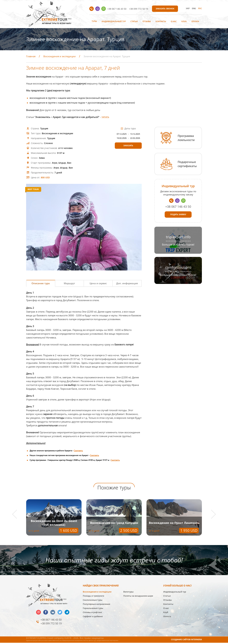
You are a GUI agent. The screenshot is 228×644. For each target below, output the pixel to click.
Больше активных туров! (178, 244)
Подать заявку (178, 214)
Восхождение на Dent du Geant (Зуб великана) (114, 524)
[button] (17, 515)
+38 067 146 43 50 (117, 9)
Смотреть (78, 452)
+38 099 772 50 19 (139, 9)
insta (38, 613)
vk (53, 613)
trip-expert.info (178, 237)
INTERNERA (196, 641)
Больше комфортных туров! (178, 275)
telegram (67, 613)
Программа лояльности (186, 138)
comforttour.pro (178, 267)
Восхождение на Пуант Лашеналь (54, 524)
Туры (94, 21)
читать (105, 117)
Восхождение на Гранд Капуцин (174, 524)
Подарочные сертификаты (187, 164)
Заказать (128, 146)
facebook (46, 613)
